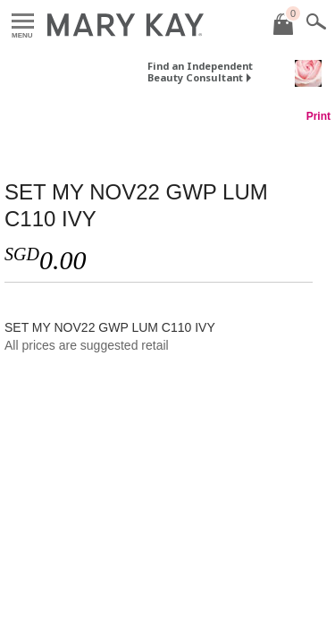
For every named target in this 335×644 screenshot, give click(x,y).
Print (318, 116)
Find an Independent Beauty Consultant (200, 72)
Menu (23, 22)
